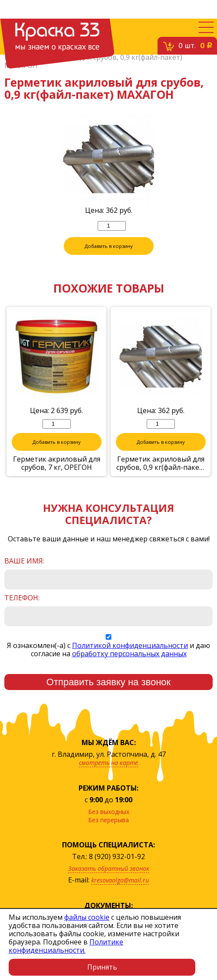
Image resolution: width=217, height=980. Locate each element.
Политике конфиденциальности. (66, 946)
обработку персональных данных (129, 654)
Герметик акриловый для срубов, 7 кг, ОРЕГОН (57, 464)
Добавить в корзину (108, 246)
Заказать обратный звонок (109, 869)
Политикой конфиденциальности (130, 646)
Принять (102, 967)
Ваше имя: (24, 562)
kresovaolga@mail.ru (120, 881)
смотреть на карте (108, 763)
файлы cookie (87, 917)
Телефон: (22, 598)
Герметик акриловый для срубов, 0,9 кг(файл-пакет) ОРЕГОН (161, 464)
